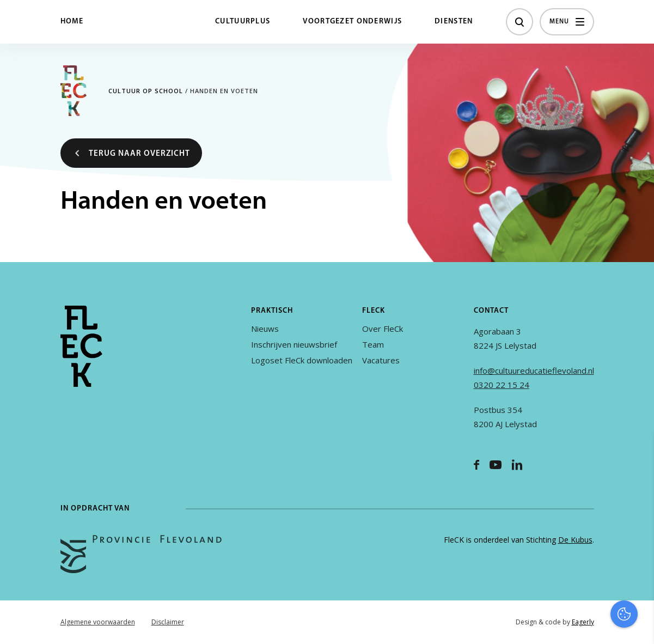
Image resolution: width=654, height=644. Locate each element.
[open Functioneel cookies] (637, 520)
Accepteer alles (561, 592)
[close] (637, 452)
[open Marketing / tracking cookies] (637, 552)
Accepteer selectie (561, 624)
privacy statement (600, 483)
